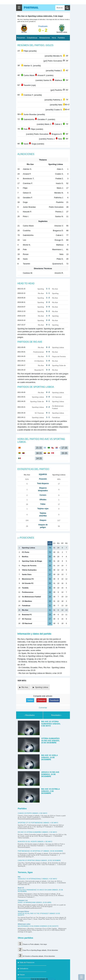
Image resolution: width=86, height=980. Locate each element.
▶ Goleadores (23, 969)
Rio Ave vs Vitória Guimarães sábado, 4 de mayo (37, 832)
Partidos (61, 38)
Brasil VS (21, 888)
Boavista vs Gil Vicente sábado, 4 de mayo (35, 842)
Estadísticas (32, 38)
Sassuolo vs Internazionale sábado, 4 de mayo (37, 879)
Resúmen (21, 38)
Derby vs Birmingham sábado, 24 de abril (35, 902)
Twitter (30, 700)
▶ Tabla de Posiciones (26, 962)
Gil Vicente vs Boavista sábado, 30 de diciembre (39, 956)
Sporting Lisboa (42, 687)
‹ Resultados (29, 715)
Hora (54, 38)
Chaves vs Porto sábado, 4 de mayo (33, 813)
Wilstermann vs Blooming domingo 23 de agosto (38, 926)
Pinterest (41, 700)
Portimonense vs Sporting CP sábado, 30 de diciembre (40, 851)
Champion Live (23, 900)
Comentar (43, 708)
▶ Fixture (21, 975)
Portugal (31, 8)
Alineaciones (45, 38)
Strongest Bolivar (23, 911)
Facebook (54, 700)
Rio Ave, (25, 687)
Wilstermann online (24, 924)
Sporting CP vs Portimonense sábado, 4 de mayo (38, 823)
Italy (19, 877)
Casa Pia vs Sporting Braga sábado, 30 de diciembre (39, 860)
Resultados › (56, 715)
